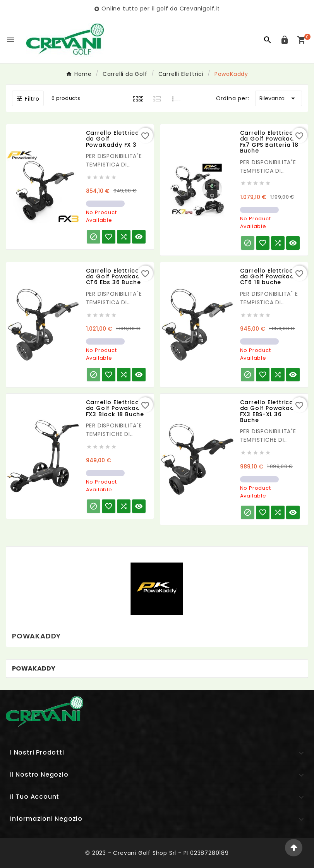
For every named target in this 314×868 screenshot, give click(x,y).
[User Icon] (285, 40)
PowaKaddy (34, 668)
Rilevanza (279, 98)
